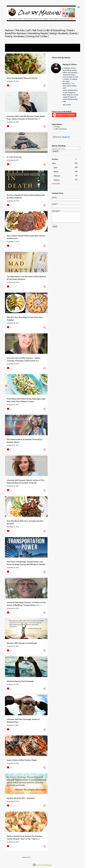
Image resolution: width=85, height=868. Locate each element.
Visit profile (67, 105)
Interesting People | (39, 33)
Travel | (71, 30)
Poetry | (10, 36)
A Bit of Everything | (56, 30)
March (56, 172)
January (57, 180)
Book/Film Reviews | (16, 33)
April (55, 168)
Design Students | (60, 33)
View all (10, 49)
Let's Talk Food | (35, 30)
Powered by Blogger (42, 865)
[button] (44, 86)
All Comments (60, 129)
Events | (74, 33)
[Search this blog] (66, 148)
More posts (26, 857)
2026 (54, 163)
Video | (45, 36)
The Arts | (21, 30)
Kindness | (20, 36)
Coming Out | (33, 36)
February (57, 176)
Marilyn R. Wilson (70, 64)
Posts (57, 127)
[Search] (79, 7)
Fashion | (10, 30)
